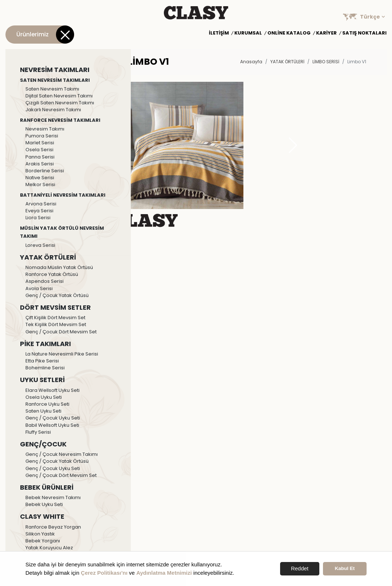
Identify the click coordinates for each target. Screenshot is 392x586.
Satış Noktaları (364, 33)
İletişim (219, 33)
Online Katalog (289, 33)
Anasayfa (251, 62)
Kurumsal (248, 33)
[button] (293, 145)
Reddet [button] (300, 568)
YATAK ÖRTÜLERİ (287, 62)
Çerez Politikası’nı (104, 573)
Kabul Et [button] (345, 568)
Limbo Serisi (326, 62)
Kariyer (326, 33)
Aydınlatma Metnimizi (164, 573)
